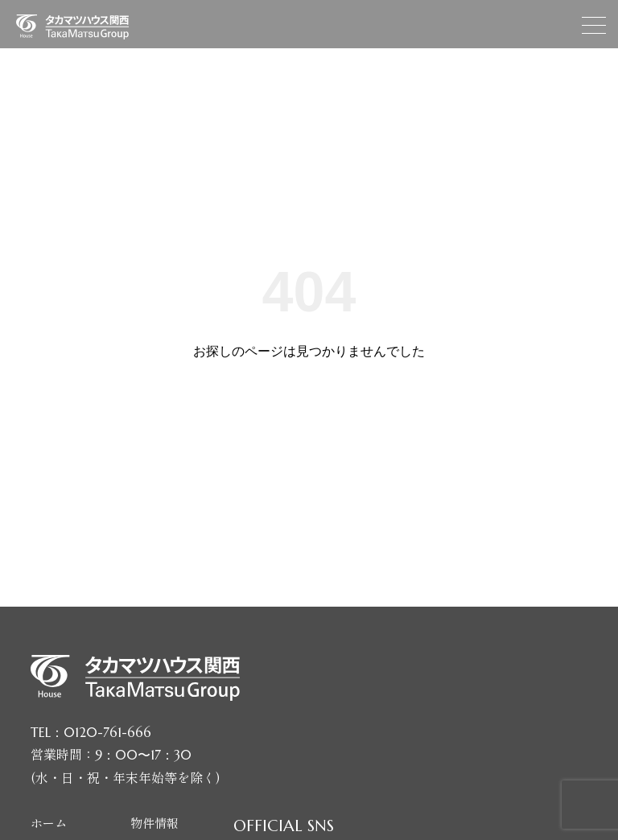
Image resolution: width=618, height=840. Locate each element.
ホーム (49, 823)
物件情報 (154, 823)
